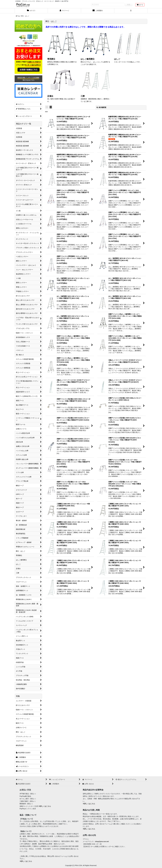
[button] (131, 11)
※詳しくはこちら (45, 806)
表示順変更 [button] (101, 107)
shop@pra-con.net (102, 841)
